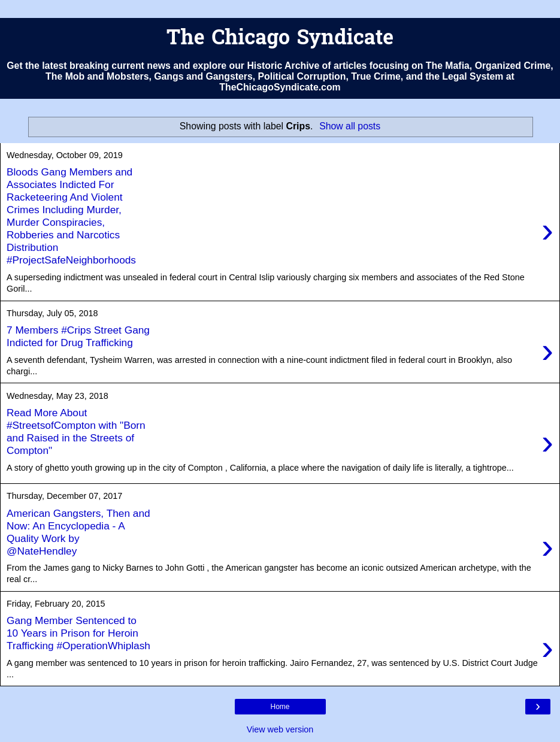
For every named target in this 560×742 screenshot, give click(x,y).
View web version (280, 729)
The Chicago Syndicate (280, 39)
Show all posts (350, 126)
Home (280, 707)
